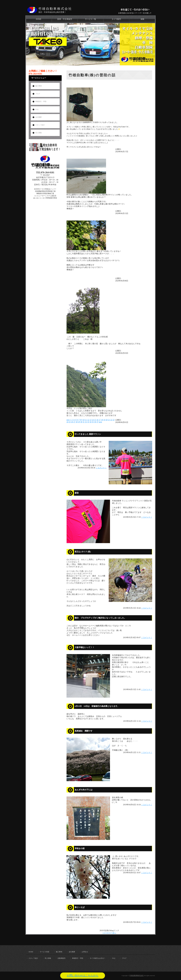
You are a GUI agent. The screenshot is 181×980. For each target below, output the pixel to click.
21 (109, 420)
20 (107, 420)
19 (104, 420)
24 (67, 422)
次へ (114, 933)
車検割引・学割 (41, 101)
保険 (142, 19)
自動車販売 (62, 958)
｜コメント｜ (101, 468)
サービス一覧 (90, 19)
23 (114, 420)
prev (68, 420)
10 (84, 420)
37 (97, 422)
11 (86, 420)
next (100, 422)
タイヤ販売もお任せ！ (98, 958)
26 (72, 422)
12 (88, 420)
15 (95, 420)
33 (88, 422)
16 (97, 420)
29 (79, 422)
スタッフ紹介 (40, 125)
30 (81, 422)
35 (93, 422)
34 (90, 422)
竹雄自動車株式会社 (55, 9)
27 (74, 422)
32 (86, 422)
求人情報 (38, 133)
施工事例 (38, 86)
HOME (39, 19)
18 (102, 420)
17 (100, 420)
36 (95, 422)
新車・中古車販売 (65, 19)
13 (90, 420)
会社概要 (38, 117)
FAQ (37, 109)
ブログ (38, 94)
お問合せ (85, 952)
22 (111, 420)
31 (84, 422)
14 (93, 420)
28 (77, 422)
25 (70, 422)
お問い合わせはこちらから (83, 976)
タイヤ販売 (116, 19)
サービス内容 (45, 952)
